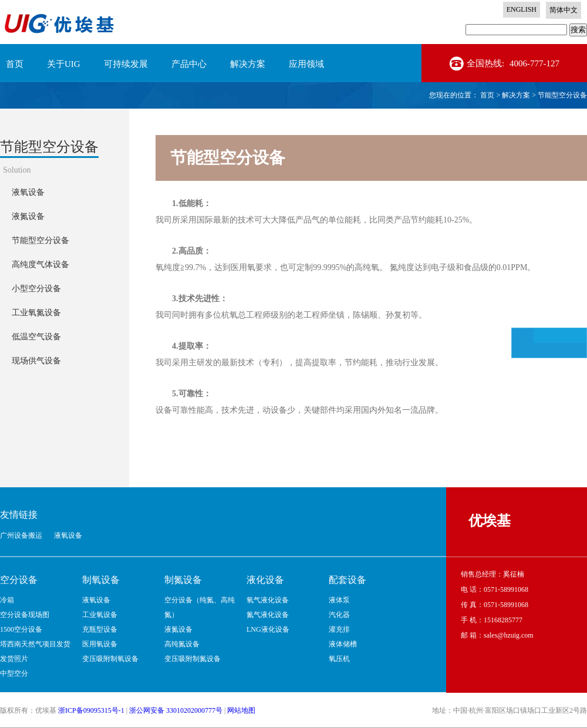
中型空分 (14, 673)
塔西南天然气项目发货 (35, 644)
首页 (15, 64)
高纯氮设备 (182, 644)
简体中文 (564, 10)
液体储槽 (343, 644)
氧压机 (339, 659)
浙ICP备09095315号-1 (91, 710)
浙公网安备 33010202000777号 (176, 710)
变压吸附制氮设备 (193, 659)
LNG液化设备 (268, 629)
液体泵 (339, 600)
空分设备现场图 (25, 615)
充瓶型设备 (100, 629)
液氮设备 (178, 629)
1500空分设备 (21, 629)
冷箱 (7, 600)
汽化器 (339, 615)
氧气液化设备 (268, 600)
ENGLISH (522, 9)
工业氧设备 (100, 615)
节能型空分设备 (562, 95)
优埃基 (490, 521)
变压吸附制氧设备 (110, 659)
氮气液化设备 (268, 615)
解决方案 (516, 95)
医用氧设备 (100, 644)
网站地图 (241, 710)
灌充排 (339, 629)
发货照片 (14, 659)
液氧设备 (96, 600)
